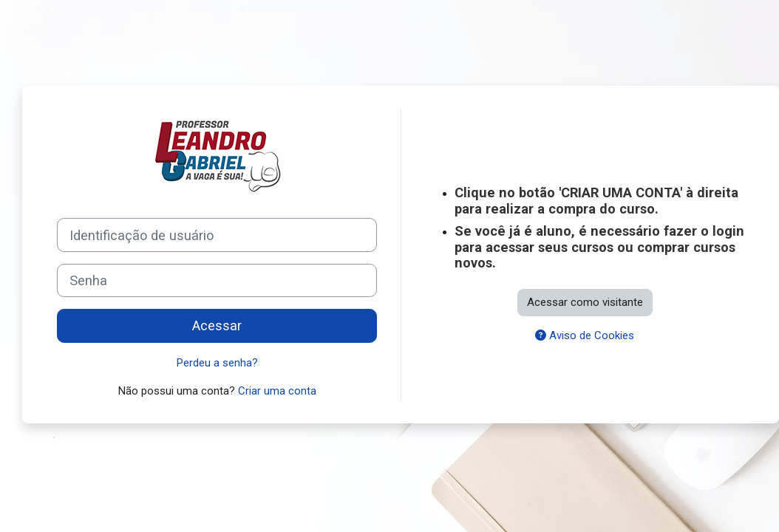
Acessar (217, 325)
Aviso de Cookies (585, 335)
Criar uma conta (277, 391)
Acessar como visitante (585, 302)
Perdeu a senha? (217, 363)
